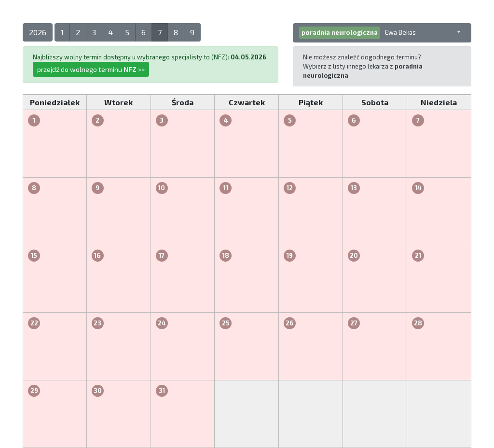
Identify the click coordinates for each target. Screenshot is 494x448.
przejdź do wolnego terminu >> (91, 69)
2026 (38, 32)
